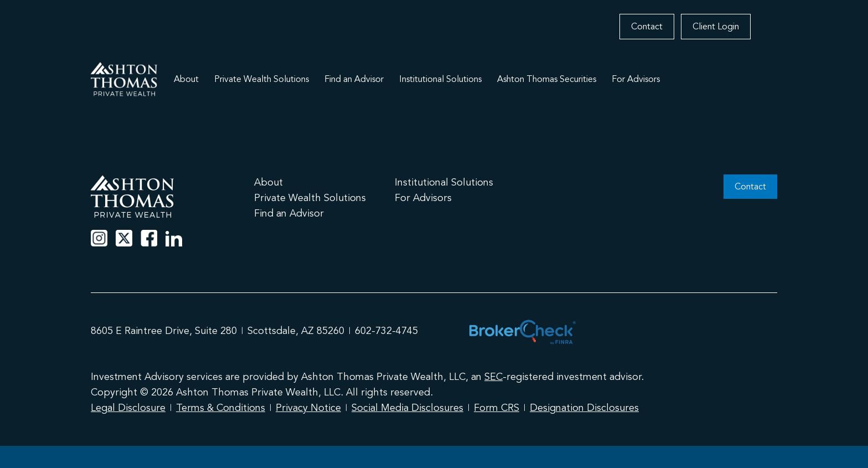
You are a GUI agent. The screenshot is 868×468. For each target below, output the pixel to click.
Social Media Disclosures (407, 408)
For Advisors (636, 79)
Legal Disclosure (128, 408)
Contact (647, 27)
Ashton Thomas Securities (547, 79)
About (186, 79)
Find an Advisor (354, 79)
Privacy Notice (308, 408)
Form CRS (497, 408)
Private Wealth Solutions (262, 79)
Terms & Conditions (221, 408)
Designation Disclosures (584, 408)
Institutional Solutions (440, 79)
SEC (494, 377)
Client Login (716, 27)
